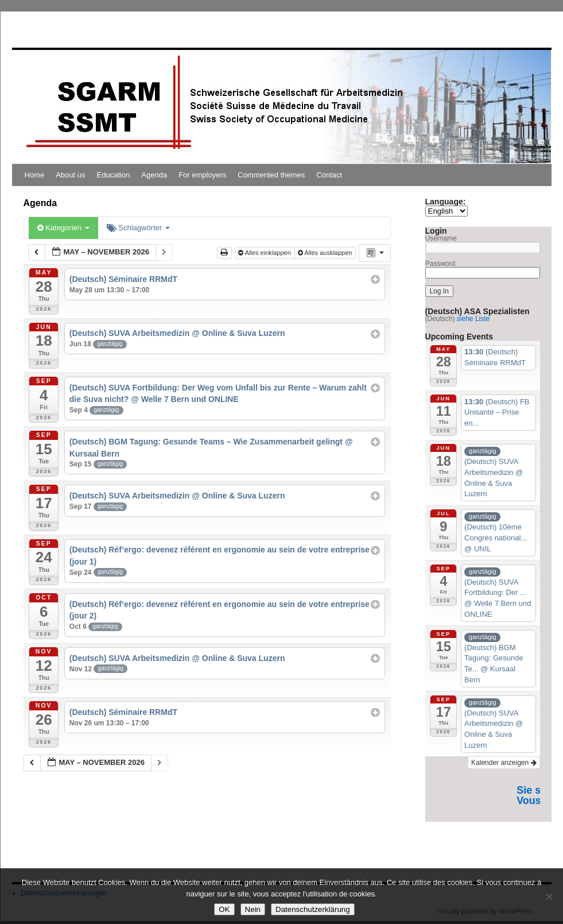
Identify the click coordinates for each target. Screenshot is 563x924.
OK (224, 909)
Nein (253, 909)
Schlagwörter (138, 228)
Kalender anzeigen (504, 763)
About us (70, 175)
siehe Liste (473, 319)
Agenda (154, 175)
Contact (329, 175)
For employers (202, 175)
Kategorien (63, 228)
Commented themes (271, 175)
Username (441, 238)
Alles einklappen (265, 253)
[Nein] (549, 896)
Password (440, 264)
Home (35, 175)
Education (114, 175)
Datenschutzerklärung (313, 909)
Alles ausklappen (326, 253)
